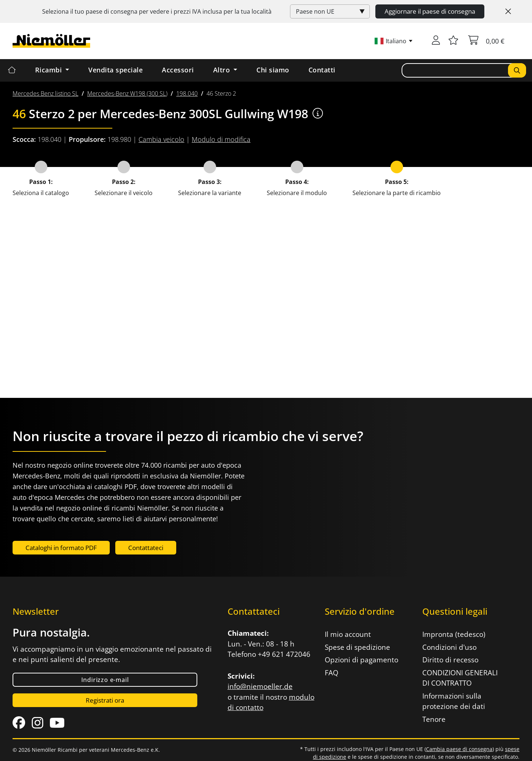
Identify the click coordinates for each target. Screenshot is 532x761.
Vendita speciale (115, 70)
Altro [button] (223, 70)
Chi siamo (273, 70)
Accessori (178, 70)
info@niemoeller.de (260, 686)
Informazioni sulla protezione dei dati (454, 701)
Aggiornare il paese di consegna (430, 11)
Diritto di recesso (450, 660)
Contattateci (146, 548)
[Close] (508, 11)
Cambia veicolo (161, 139)
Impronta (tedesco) (454, 634)
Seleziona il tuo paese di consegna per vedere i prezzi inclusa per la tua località (157, 11)
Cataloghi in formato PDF (61, 548)
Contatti (322, 70)
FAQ (332, 673)
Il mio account (348, 634)
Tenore (434, 719)
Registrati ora (105, 700)
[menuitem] (45, 93)
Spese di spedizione (357, 647)
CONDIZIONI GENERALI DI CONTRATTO (460, 678)
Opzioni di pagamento (362, 660)
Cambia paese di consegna (459, 749)
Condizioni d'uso (449, 647)
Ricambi (50, 70)
